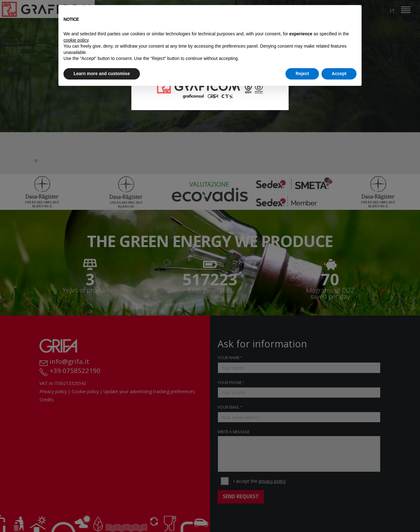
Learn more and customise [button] (102, 74)
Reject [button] (302, 74)
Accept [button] (339, 74)
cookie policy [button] (76, 40)
